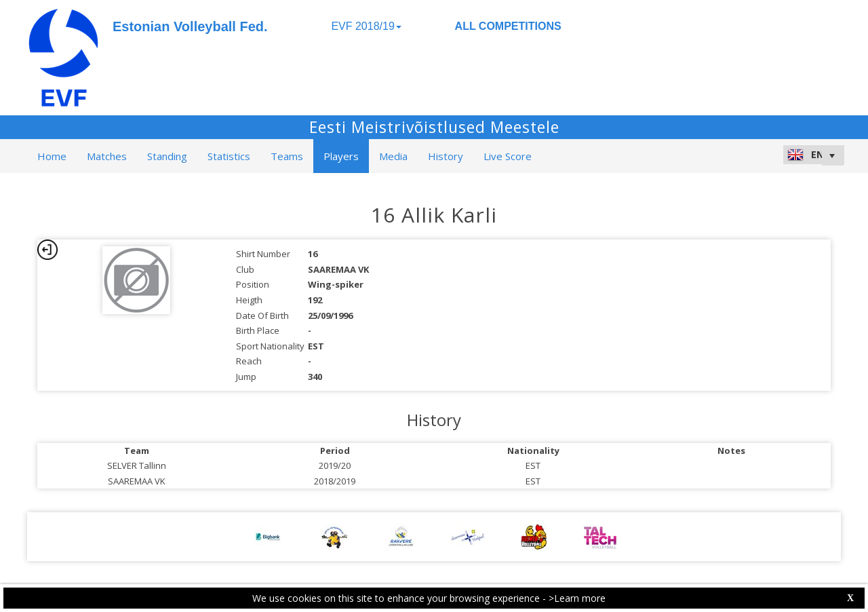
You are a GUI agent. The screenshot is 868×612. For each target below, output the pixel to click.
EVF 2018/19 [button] (366, 26)
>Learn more (577, 598)
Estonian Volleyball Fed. (190, 26)
